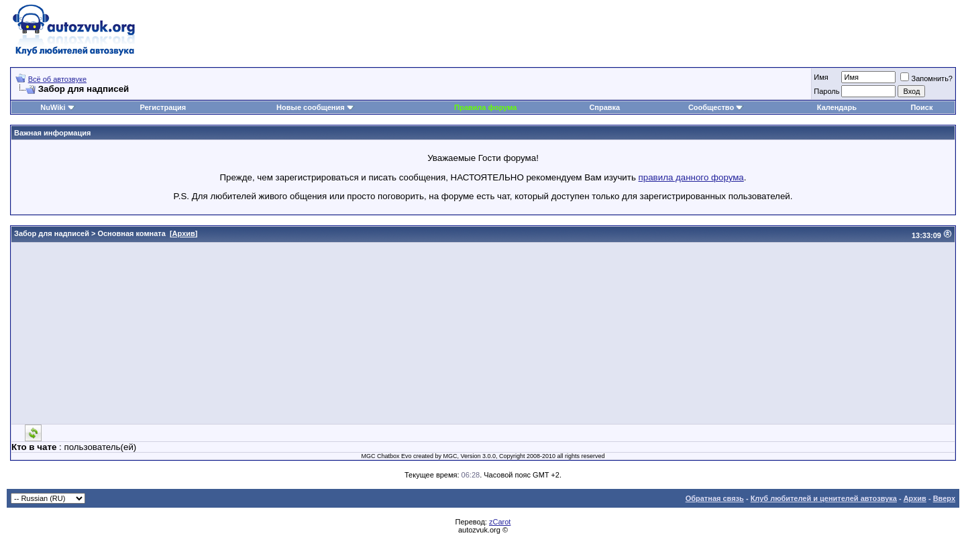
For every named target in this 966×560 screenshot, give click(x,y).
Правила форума (485, 107)
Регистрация (163, 107)
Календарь (837, 107)
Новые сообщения (311, 107)
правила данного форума (691, 177)
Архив (184, 233)
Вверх (944, 498)
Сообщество (716, 107)
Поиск (921, 107)
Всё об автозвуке (57, 79)
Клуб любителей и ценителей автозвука (824, 498)
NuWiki (53, 107)
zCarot (500, 522)
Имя (821, 77)
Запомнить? (926, 78)
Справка (604, 107)
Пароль (826, 91)
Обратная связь (715, 498)
